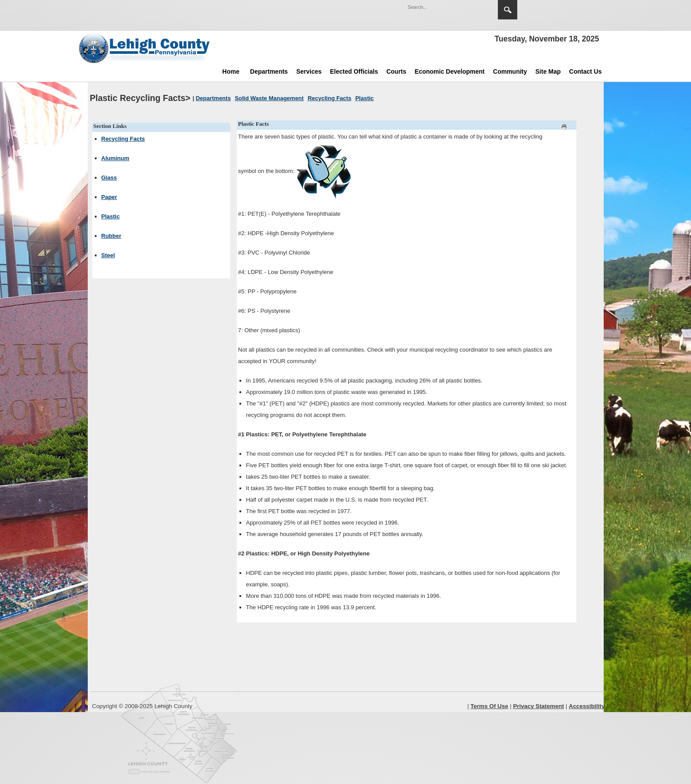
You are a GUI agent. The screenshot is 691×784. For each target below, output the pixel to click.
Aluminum (116, 158)
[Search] (441, 7)
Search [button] (508, 10)
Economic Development (450, 71)
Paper (109, 197)
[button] (472, 7)
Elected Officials (354, 71)
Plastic (111, 216)
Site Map (548, 71)
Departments (269, 71)
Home (231, 71)
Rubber (112, 236)
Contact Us (586, 71)
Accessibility (587, 706)
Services (309, 71)
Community (510, 71)
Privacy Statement (538, 706)
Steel (108, 255)
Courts (396, 71)
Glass (109, 178)
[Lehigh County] (145, 48)
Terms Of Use (489, 706)
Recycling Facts (123, 139)
